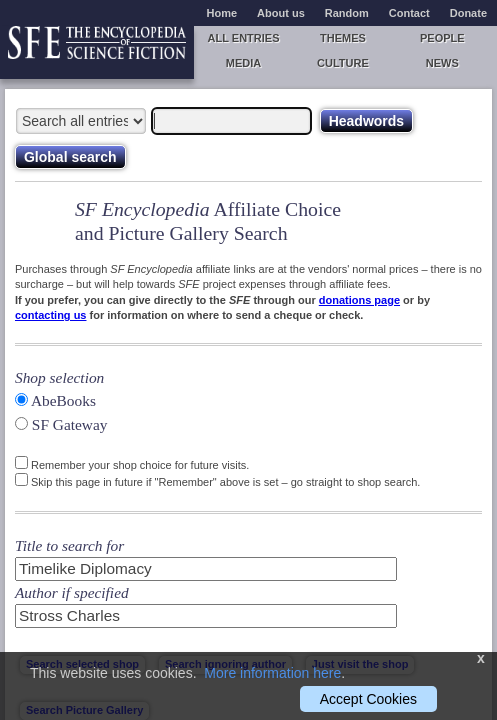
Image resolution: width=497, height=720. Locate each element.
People (442, 38)
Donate (468, 13)
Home (222, 13)
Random (347, 13)
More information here (272, 673)
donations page (359, 300)
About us (281, 13)
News (442, 63)
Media (243, 63)
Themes (343, 38)
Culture (343, 63)
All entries (244, 38)
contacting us (51, 315)
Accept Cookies (368, 699)
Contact (409, 13)
